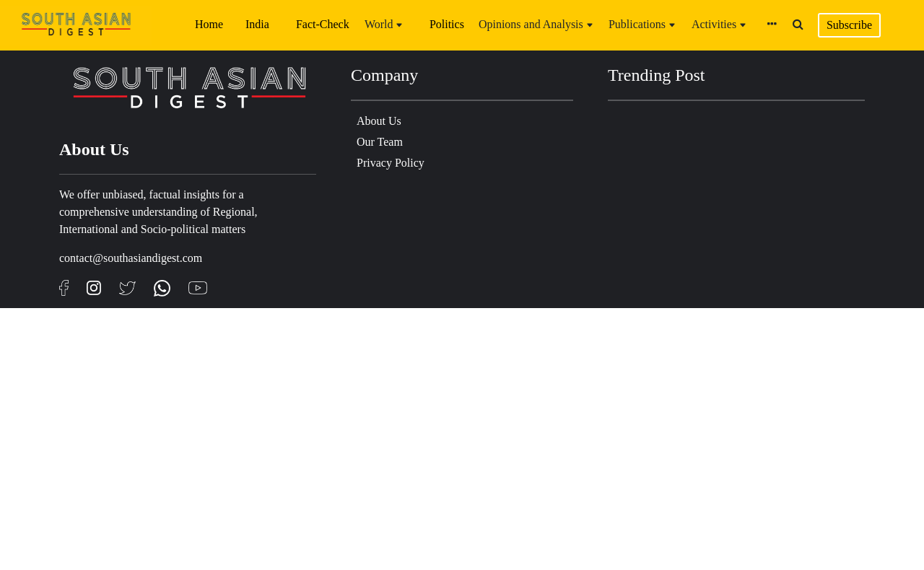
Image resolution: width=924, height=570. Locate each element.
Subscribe (849, 25)
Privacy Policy (391, 163)
